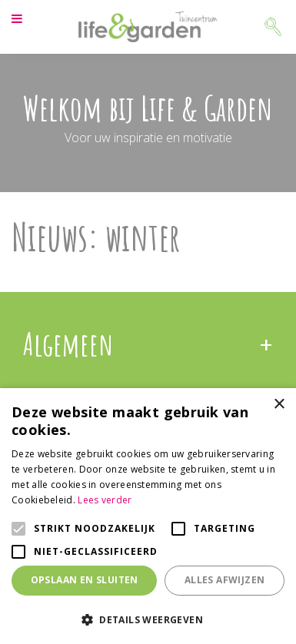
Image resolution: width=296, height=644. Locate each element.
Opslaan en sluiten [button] (85, 580)
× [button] (279, 405)
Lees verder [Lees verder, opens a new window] (105, 500)
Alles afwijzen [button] (225, 580)
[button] (148, 619)
